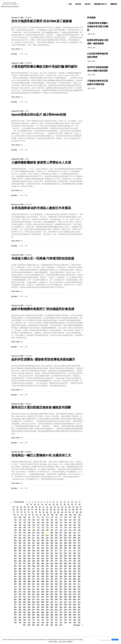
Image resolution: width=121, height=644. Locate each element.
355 (52, 558)
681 (34, 615)
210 (74, 533)
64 (58, 510)
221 (56, 535)
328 (65, 553)
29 (68, 505)
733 (65, 623)
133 (65, 520)
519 (47, 587)
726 (34, 623)
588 (20, 600)
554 (70, 592)
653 (43, 610)
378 (20, 564)
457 (38, 576)
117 (61, 517)
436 (79, 571)
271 (79, 543)
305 (29, 551)
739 (33, 625)
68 (73, 510)
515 (29, 587)
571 (79, 594)
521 (56, 587)
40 (40, 507)
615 (74, 602)
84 (62, 512)
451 (79, 574)
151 (79, 523)
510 (74, 584)
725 (29, 623)
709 (24, 620)
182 (15, 530)
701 (56, 617)
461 (56, 576)
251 (56, 540)
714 (47, 620)
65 (62, 510)
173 (43, 528)
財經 (27, 111)
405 (74, 566)
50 (77, 507)
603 (20, 602)
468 (20, 579)
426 (34, 571)
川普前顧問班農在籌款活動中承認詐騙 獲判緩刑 (44, 67)
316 (79, 551)
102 (61, 515)
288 (20, 548)
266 (56, 543)
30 (72, 505)
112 (38, 517)
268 (65, 543)
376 (79, 561)
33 (14, 507)
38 (32, 507)
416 (56, 569)
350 (29, 558)
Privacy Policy (53, 642)
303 (20, 551)
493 (65, 581)
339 (47, 556)
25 (53, 505)
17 (79, 502)
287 (15, 548)
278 (43, 546)
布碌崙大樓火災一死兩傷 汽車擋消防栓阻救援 (43, 258)
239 (70, 538)
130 (52, 520)
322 (38, 553)
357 (61, 558)
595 (52, 600)
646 (79, 607)
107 (15, 517)
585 (74, 597)
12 (61, 502)
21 (38, 505)
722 (15, 623)
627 (61, 605)
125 (29, 520)
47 (66, 507)
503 (43, 584)
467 (15, 579)
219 (47, 535)
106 (79, 515)
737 (24, 625)
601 (79, 600)
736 (79, 623)
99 (48, 515)
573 (20, 597)
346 (79, 556)
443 (43, 574)
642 (61, 607)
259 (24, 543)
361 (79, 558)
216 (34, 535)
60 (43, 510)
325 (52, 553)
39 (36, 507)
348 (20, 558)
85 (66, 512)
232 (38, 538)
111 (34, 517)
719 (70, 620)
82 (55, 512)
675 (74, 612)
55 (25, 510)
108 (20, 517)
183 (20, 530)
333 (20, 556)
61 (47, 510)
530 (29, 589)
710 (29, 620)
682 (38, 615)
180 (74, 528)
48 (69, 507)
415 (52, 569)
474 (47, 579)
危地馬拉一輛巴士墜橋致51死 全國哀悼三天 (41, 455)
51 (81, 507)
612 (61, 602)
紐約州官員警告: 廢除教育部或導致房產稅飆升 (43, 359)
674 (70, 612)
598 (65, 600)
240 (74, 538)
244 (24, 540)
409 (24, 569)
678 (20, 615)
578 (43, 597)
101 (57, 515)
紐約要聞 (29, 204)
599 (70, 600)
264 (47, 543)
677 (15, 615)
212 (15, 535)
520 (52, 587)
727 (38, 623)
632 (15, 607)
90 (14, 515)
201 (34, 533)
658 (65, 610)
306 (34, 551)
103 (66, 515)
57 (32, 510)
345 (74, 556)
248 (43, 540)
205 (52, 533)
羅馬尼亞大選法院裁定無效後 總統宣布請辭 (41, 407)
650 (29, 610)
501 (34, 584)
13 (65, 502)
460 (52, 576)
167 (15, 528)
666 (34, 612)
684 (47, 615)
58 (36, 510)
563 (43, 594)
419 (70, 569)
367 (38, 561)
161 (56, 525)
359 (70, 558)
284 (70, 546)
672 (61, 612)
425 (29, 571)
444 (47, 574)
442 (38, 574)
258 (20, 543)
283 (65, 546)
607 (38, 602)
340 (52, 556)
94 (29, 515)
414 (47, 569)
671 (56, 612)
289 (24, 548)
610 (52, 602)
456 (34, 576)
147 (61, 523)
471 (34, 579)
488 (43, 581)
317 (15, 553)
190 (52, 530)
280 (52, 546)
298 (65, 548)
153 (20, 525)
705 (74, 617)
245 (29, 540)
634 (24, 607)
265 (52, 543)
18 (27, 505)
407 (15, 569)
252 (61, 540)
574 (24, 597)
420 (74, 569)
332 (15, 556)
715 (52, 620)
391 (79, 564)
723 (20, 623)
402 (61, 566)
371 (56, 561)
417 (61, 569)
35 (21, 507)
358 (65, 558)
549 (47, 592)
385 (52, 564)
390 (74, 564)
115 (52, 517)
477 (61, 579)
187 (38, 530)
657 (61, 610)
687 (61, 615)
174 (47, 528)
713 (43, 620)
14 (68, 502)
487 (38, 581)
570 (74, 594)
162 (61, 525)
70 (81, 510)
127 (38, 520)
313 (65, 551)
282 (61, 546)
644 (70, 607)
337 (38, 556)
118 (65, 517)
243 (20, 540)
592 (38, 600)
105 (75, 515)
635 (29, 607)
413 (43, 569)
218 (43, 535)
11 (57, 502)
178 (65, 528)
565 (52, 594)
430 (52, 571)
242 (15, 540)
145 (52, 523)
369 (47, 561)
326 (56, 553)
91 (18, 515)
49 (73, 507)
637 (38, 607)
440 (29, 574)
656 (56, 610)
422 (15, 571)
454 (24, 576)
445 (52, 574)
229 (24, 538)
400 (52, 566)
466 (79, 576)
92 (22, 515)
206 (56, 533)
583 (65, 597)
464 (70, 576)
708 (20, 620)
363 (20, 561)
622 (38, 605)
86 (69, 512)
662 (15, 612)
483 (20, 581)
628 (65, 605)
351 (34, 558)
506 (56, 584)
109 (24, 517)
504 (47, 584)
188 (43, 530)
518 (43, 587)
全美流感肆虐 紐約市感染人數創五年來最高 (41, 208)
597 (61, 600)
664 (24, 612)
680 (29, 615)
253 (65, 540)
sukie (15, 54)
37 (29, 507)
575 (29, 597)
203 (43, 533)
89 (81, 512)
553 (65, 592)
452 (15, 576)
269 (70, 543)
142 (38, 523)
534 (47, 589)
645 (74, 607)
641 (56, 607)
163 (65, 525)
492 (61, 581)
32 (79, 505)
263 (43, 543)
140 (29, 523)
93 (26, 515)
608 (43, 602)
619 (24, 605)
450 (74, 574)
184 (24, 530)
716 (56, 620)
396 (34, 566)
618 (20, 605)
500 (29, 584)
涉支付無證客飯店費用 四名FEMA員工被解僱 (42, 21)
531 (34, 589)
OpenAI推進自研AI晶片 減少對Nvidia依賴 (39, 115)
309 (47, 551)
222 (61, 535)
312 (61, 551)
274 (24, 546)
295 (52, 548)
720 (74, 620)
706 (79, 617)
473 (43, 579)
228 (20, 538)
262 (38, 543)
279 (47, 546)
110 (29, 517)
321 (34, 553)
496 (79, 581)
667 (38, 612)
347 (15, 558)
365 (29, 561)
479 (70, 579)
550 (52, 592)
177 (61, 528)
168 (20, 528)
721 (79, 620)
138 (20, 523)
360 (74, 558)
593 (43, 600)
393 (20, 566)
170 (29, 528)
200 (29, 533)
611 (56, 602)
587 (15, 600)
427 (38, 571)
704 (70, 617)
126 (34, 520)
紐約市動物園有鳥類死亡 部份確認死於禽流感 (43, 309)
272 (15, 546)
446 (56, 574)
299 (70, 548)
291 (34, 548)
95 (33, 515)
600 (74, 600)
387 (61, 564)
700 (52, 617)
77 (36, 512)
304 (24, 551)
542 (15, 592)
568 (65, 594)
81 (51, 512)
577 (38, 597)
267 (61, 543)
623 (43, 605)
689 (70, 615)
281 (56, 546)
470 (29, 579)
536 (56, 589)
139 (24, 523)
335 (29, 556)
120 (74, 517)
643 (65, 607)
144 (47, 523)
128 (43, 520)
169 (24, 528)
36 (25, 507)
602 (15, 602)
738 (29, 625)
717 (61, 620)
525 (74, 587)
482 (15, 581)
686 (56, 615)
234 (47, 538)
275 (29, 546)
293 (43, 548)
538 (65, 589)
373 (65, 561)
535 (52, 589)
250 (52, 540)
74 (25, 512)
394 (24, 566)
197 (15, 533)
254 (70, 540)
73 (21, 512)
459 (47, 576)
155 (29, 525)
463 (65, 576)
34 (17, 507)
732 (61, 623)
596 (56, 600)
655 (52, 610)
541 (79, 589)
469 (24, 579)
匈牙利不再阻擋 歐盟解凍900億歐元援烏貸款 (98, 69)
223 (65, 535)
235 (52, 538)
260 (29, 543)
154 (24, 525)
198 (20, 533)
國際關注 (29, 404)
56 (29, 510)
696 (34, 617)
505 (52, 584)
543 (20, 592)
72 (17, 512)
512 (15, 587)
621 (34, 605)
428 (43, 571)
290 (29, 548)
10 (53, 502)
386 (56, 564)
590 (29, 600)
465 (74, 576)
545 (29, 592)
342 (61, 556)
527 (15, 589)
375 (74, 561)
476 (56, 579)
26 (57, 505)
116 (56, 517)
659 (70, 610)
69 (77, 510)
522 (61, 587)
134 (70, 520)
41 (43, 507)
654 (47, 610)
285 (74, 546)
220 (52, 535)
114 (47, 517)
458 (43, 576)
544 (24, 592)
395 (29, 566)
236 (56, 538)
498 (20, 584)
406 (79, 566)
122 (15, 520)
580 (52, 597)
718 (65, 620)
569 (70, 594)
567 (61, 594)
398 (43, 566)
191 (56, 530)
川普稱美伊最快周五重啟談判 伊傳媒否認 (98, 83)
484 (24, 581)
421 (79, 569)
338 (43, 556)
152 (15, 525)
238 (65, 538)
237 (61, 538)
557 (15, 594)
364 (24, 561)
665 (29, 612)
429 (47, 571)
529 (24, 589)
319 (24, 553)
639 (47, 607)
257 (15, 543)
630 (74, 605)
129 (47, 520)
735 (74, 623)
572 (15, 597)
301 (79, 548)
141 (34, 523)
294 (47, 548)
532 (38, 589)
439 (24, 574)
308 (43, 551)
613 (65, 602)
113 (43, 517)
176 (56, 528)
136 (79, 520)
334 (24, 556)
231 (34, 538)
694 (24, 617)
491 (56, 581)
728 (43, 623)
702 (61, 617)
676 (79, 612)
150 (74, 523)
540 (74, 589)
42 (47, 507)
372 (61, 561)
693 (20, 617)
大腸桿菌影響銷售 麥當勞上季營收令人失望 (41, 162)
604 (24, 602)
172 (38, 528)
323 (43, 553)
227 (15, 538)
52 (14, 510)
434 (70, 571)
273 (20, 546)
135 (74, 520)
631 (79, 605)
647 (15, 610)
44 (55, 507)
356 (56, 558)
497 (15, 584)
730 (52, 623)
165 (74, 525)
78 (40, 512)
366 (34, 561)
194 (70, 530)
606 (34, 602)
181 (79, 528)
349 (24, 558)
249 (47, 540)
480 (74, 579)
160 (52, 525)
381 (34, 564)
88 (77, 512)
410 (29, 569)
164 (70, 525)
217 (38, 535)
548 (43, 592)
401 (56, 566)
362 (15, 561)
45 (58, 507)
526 (79, 587)
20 (35, 505)
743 (52, 625)
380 (29, 564)
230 (29, 538)
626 (56, 605)
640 (52, 607)
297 (61, 548)
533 (43, 589)
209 (70, 533)
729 (47, 623)
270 (74, 543)
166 (79, 525)
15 (72, 502)
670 (52, 612)
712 (38, 620)
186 (34, 530)
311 (56, 551)
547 (38, 592)
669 (47, 612)
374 (70, 561)
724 (24, 623)
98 (44, 515)
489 (47, 581)
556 (79, 592)
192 (61, 530)
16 (76, 502)
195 (74, 530)
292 (38, 548)
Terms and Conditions (66, 642)
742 (47, 625)
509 (70, 584)
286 (79, 546)
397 (38, 566)
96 (37, 515)
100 (52, 515)
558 (20, 594)
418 (65, 569)
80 (47, 512)
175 (52, 528)
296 (56, 548)
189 (47, 530)
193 (65, 530)
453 (20, 576)
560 (29, 594)
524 (70, 587)
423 (20, 571)
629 (70, 605)
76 (32, 512)
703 (65, 617)
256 (79, 540)
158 (43, 525)
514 (24, 587)
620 (29, 605)
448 (65, 574)
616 (79, 602)
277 (38, 546)
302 (15, 551)
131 (56, 520)
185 (29, 530)
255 (74, 540)
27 (61, 505)
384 (47, 564)
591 (34, 600)
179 (70, 528)
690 (74, 615)
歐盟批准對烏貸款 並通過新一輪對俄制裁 (98, 42)
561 (34, 594)
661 (79, 610)
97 (41, 515)
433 (65, 571)
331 (79, 553)
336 (34, 556)
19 (31, 505)
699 (47, 617)
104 (70, 515)
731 (56, 623)
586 (79, 597)
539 (70, 589)
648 (20, 610)
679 (24, 615)
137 (15, 523)
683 (43, 615)
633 (20, 607)
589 (24, 600)
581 (56, 597)
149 (70, 523)
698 (43, 617)
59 (40, 510)
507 (61, 584)
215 (29, 535)
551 (56, 592)
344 (70, 556)
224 (70, 535)
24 (50, 505)
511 (79, 584)
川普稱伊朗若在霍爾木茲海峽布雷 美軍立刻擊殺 (98, 27)
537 (61, 589)
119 (70, 517)
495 (74, 581)
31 (76, 505)
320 (29, 553)
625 (52, 605)
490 (52, 581)
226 (79, 535)
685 (52, 615)
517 (38, 587)
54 (21, 510)
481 (79, 579)
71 (14, 512)
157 (38, 525)
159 (47, 525)
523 (65, 587)
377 (15, 564)
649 (24, 610)
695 (29, 617)
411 (34, 569)
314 (70, 551)
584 (70, 597)
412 (38, 569)
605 (29, 602)
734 (70, 623)
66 (66, 510)
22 (42, 505)
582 (61, 597)
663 (20, 612)
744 (56, 625)
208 (65, 533)
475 (52, 579)
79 (43, 512)
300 (74, 548)
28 (65, 505)
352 (38, 558)
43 (51, 507)
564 (47, 594)
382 (38, 564)
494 (70, 581)
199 (24, 533)
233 (43, 538)
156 (34, 525)
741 (42, 625)
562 (38, 594)
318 (20, 553)
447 (61, 574)
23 (46, 505)
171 (34, 528)
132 (61, 520)
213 (20, 535)
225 (74, 535)
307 (38, 551)
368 (43, 561)
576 (34, 597)
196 (79, 530)
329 (70, 553)
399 (47, 566)
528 (20, 589)
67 (69, 510)
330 (74, 553)
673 (65, 612)
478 (65, 579)
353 (43, 558)
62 (51, 510)
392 (15, 566)
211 (79, 533)
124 (24, 520)
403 (65, 566)
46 (62, 507)
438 (20, 574)
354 (47, 558)
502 (38, 584)
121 (79, 517)
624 (47, 605)
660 (74, 610)
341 (56, 556)
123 (20, 520)
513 (20, 587)
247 (38, 540)
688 (65, 615)
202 (38, 533)
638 (43, 607)
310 (52, 551)
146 (56, 523)
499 (24, 584)
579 (47, 597)
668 (43, 612)
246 (34, 540)
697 (38, 617)
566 (56, 594)
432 (61, 571)
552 (61, 592)
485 (29, 581)
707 (15, 620)
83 (58, 512)
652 (38, 610)
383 (43, 564)
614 (70, 602)
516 (34, 587)
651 (34, 610)
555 (74, 592)
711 (34, 620)
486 (34, 581)
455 (29, 576)
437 (15, 574)
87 (73, 512)
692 (15, 617)
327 (61, 553)
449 (70, 574)
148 (65, 523)
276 (34, 546)
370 (52, 561)
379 (24, 564)
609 (47, 602)
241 (79, 538)
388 (65, 564)
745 (61, 625)
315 (74, 551)
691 (79, 615)
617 (15, 605)
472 (38, 579)
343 (65, 556)
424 (24, 571)
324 (47, 553)
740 (38, 625)
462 (61, 576)
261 (34, 543)
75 (29, 512)
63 (55, 510)
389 (70, 564)
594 (47, 600)
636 (34, 607)
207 (61, 533)
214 (24, 535)
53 (17, 510)
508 (65, 584)
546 (34, 592)
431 (56, 571)
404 (70, 566)
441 (34, 574)
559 (24, 594)
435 (74, 571)
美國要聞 (29, 18)
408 (20, 569)
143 (43, 523)
